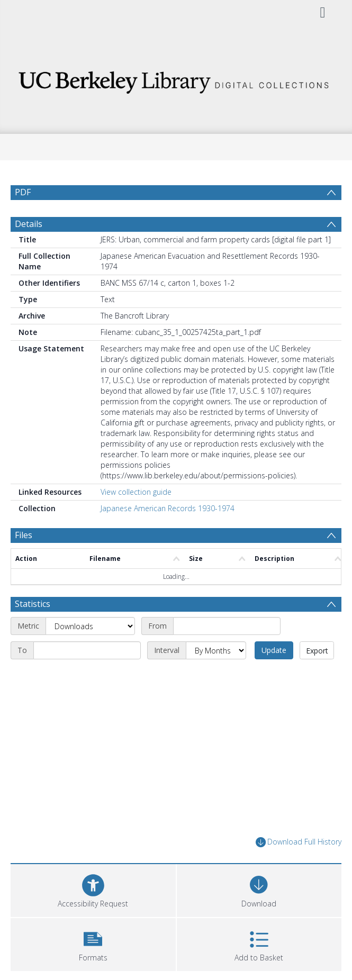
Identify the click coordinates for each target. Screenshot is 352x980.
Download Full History (299, 842)
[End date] (87, 650)
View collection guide (136, 492)
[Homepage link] (176, 80)
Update (274, 650)
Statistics (33, 604)
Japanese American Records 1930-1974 (168, 508)
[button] (93, 943)
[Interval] (216, 650)
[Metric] (90, 626)
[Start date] (227, 626)
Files (24, 535)
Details (29, 224)
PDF (23, 192)
